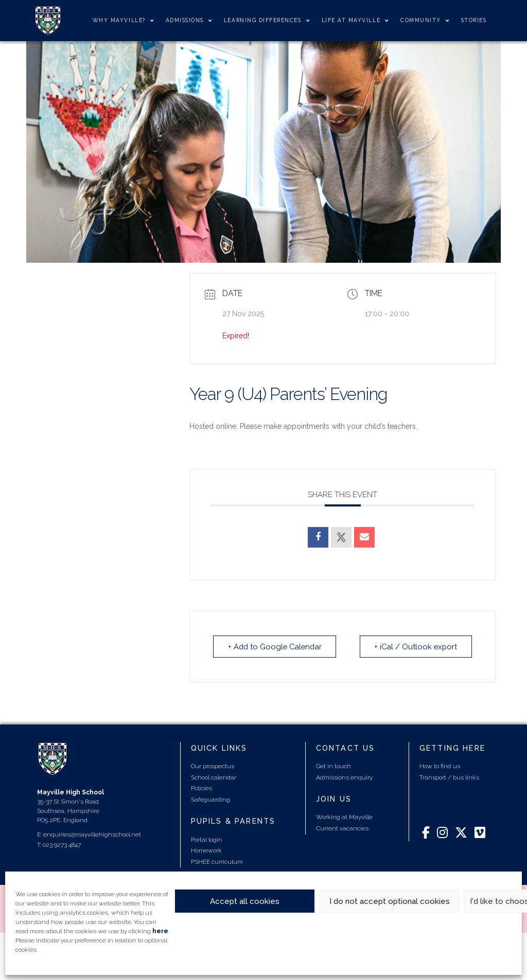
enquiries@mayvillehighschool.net (92, 834)
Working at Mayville (344, 816)
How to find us (440, 766)
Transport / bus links (449, 777)
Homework (206, 850)
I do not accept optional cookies (390, 901)
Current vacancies (342, 828)
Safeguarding (210, 799)
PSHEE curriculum (217, 861)
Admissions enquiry (344, 777)
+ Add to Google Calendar (276, 646)
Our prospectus (213, 766)
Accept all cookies (245, 901)
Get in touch (333, 766)
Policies (201, 788)
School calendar (214, 777)
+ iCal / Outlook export (415, 646)
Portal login (207, 839)
